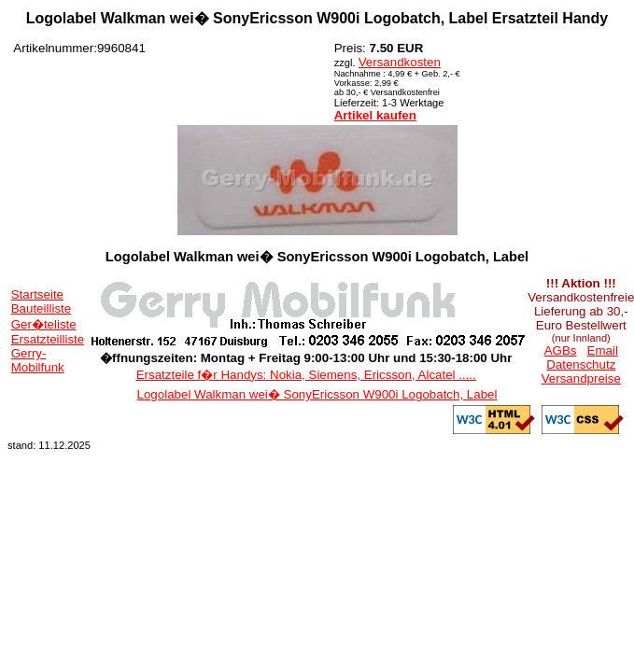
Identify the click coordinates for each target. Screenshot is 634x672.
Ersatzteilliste (48, 339)
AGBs (561, 350)
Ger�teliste (44, 324)
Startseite (37, 294)
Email (603, 350)
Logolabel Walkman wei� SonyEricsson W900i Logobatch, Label (317, 394)
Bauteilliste (41, 308)
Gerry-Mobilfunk (38, 360)
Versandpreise (581, 378)
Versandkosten (400, 62)
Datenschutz (581, 364)
